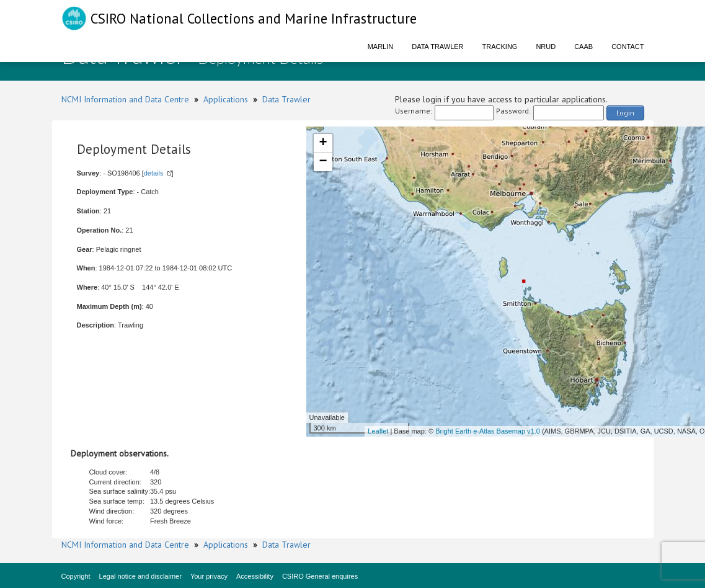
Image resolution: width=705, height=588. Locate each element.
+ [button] (323, 143)
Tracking (500, 47)
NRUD (546, 47)
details (154, 173)
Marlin (381, 47)
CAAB (583, 47)
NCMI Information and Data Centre (125, 99)
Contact (627, 47)
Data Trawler (437, 47)
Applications (226, 99)
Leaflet (378, 431)
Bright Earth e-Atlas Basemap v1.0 (488, 431)
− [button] (323, 162)
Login (625, 113)
